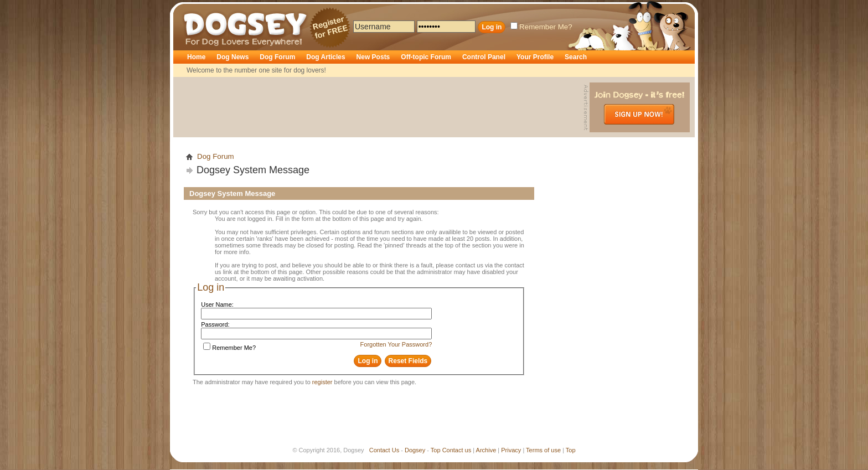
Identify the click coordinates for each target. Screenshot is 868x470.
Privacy (511, 450)
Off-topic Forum (426, 57)
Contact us (457, 450)
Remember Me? (541, 27)
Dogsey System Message (253, 170)
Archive (486, 450)
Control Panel (484, 57)
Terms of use (543, 450)
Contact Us (384, 450)
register (322, 382)
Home (196, 57)
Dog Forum (277, 57)
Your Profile (535, 57)
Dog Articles (325, 57)
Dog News (232, 57)
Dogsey (197, 8)
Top (436, 450)
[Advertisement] (380, 107)
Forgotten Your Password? (396, 344)
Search (576, 57)
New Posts (373, 57)
